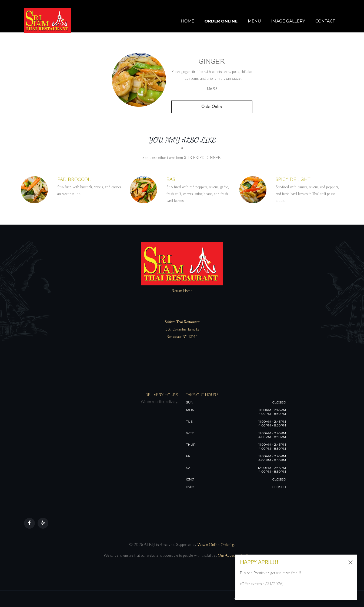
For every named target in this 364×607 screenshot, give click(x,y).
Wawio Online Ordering (216, 545)
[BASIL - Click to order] (145, 190)
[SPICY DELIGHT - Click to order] (254, 190)
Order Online (221, 21)
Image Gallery (288, 21)
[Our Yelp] (43, 523)
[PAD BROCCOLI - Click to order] (36, 190)
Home (188, 21)
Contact (325, 21)
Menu (254, 21)
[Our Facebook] (29, 523)
